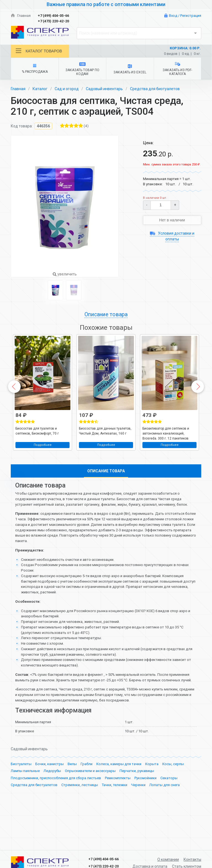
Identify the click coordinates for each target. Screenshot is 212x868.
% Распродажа (35, 69)
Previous (14, 387)
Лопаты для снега (165, 809)
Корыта (152, 788)
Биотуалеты (21, 788)
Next (198, 387)
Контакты (192, 859)
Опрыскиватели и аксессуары (90, 795)
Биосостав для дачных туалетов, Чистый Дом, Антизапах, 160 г (105, 431)
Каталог (40, 89)
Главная (21, 16)
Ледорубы (52, 795)
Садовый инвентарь (104, 89)
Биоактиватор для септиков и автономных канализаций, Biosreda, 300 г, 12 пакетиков (166, 433)
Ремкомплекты (118, 802)
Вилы (72, 788)
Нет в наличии (172, 220)
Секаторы (169, 802)
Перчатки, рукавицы (137, 795)
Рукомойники (145, 802)
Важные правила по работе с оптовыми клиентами (106, 4)
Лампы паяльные (25, 795)
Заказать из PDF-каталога (177, 69)
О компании (168, 859)
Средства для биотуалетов (155, 89)
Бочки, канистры (50, 788)
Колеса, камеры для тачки (119, 788)
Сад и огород (67, 89)
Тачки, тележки (115, 809)
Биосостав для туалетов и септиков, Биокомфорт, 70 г (37, 431)
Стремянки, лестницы (80, 809)
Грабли (87, 788)
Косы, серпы (173, 788)
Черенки (138, 809)
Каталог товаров (39, 51)
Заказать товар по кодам (82, 69)
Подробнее (43, 445)
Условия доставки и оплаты (172, 236)
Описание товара (106, 314)
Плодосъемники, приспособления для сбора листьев (56, 802)
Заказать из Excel (130, 69)
